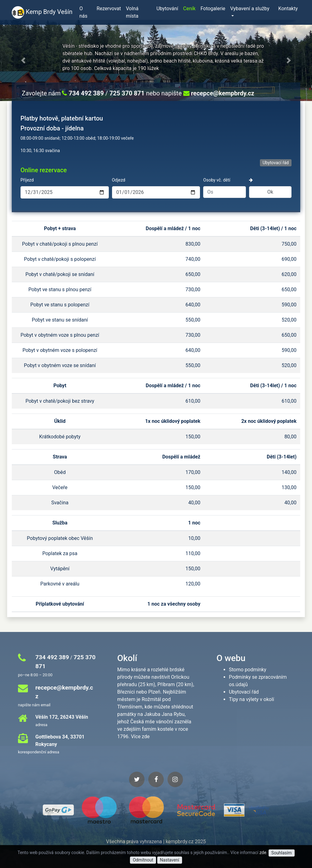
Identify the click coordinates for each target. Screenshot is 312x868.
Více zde (140, 736)
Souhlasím (282, 853)
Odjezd (119, 180)
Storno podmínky (248, 670)
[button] (23, 60)
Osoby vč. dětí (217, 180)
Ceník (189, 9)
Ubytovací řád (276, 163)
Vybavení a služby (250, 9)
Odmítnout (143, 860)
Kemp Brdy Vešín (42, 12)
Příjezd (27, 180)
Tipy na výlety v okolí (252, 699)
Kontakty (288, 9)
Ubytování (167, 9)
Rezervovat (109, 9)
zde (263, 853)
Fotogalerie (213, 9)
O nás (83, 12)
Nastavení (170, 860)
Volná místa (132, 12)
